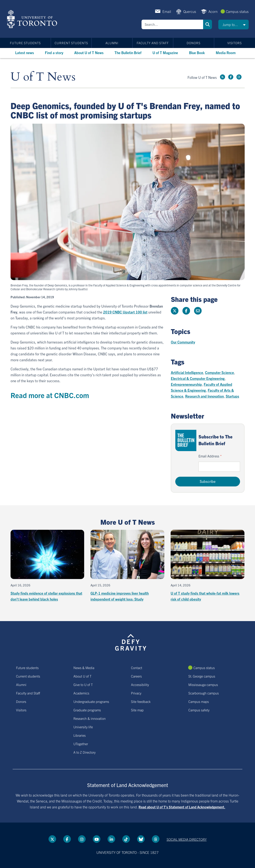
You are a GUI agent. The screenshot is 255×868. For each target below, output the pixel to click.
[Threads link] (156, 839)
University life (83, 727)
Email (167, 11)
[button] (233, 25)
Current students (71, 43)
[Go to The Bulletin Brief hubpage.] (186, 440)
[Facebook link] (231, 77)
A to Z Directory (84, 752)
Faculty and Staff (153, 43)
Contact (137, 668)
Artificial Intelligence (187, 372)
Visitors (235, 43)
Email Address (209, 456)
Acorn (213, 11)
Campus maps (199, 701)
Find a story (54, 53)
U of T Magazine (165, 53)
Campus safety (199, 710)
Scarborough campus (204, 693)
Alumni (112, 43)
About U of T (82, 676)
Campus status (237, 11)
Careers (136, 676)
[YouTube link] (97, 839)
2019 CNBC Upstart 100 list (125, 312)
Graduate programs (87, 710)
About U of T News (89, 53)
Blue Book (197, 53)
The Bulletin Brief (128, 53)
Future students (25, 43)
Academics (81, 693)
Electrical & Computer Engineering (198, 378)
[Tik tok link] (126, 839)
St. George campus (202, 676)
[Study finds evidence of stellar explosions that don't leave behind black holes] (47, 566)
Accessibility (140, 685)
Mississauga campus (203, 685)
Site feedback (141, 701)
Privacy (136, 693)
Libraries (80, 735)
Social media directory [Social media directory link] (187, 839)
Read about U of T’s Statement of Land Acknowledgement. (182, 807)
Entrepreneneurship (186, 384)
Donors (194, 43)
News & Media (84, 668)
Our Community (183, 342)
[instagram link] (239, 77)
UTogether (81, 744)
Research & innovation (90, 718)
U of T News (43, 77)
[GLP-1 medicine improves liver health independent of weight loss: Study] (127, 566)
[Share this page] (198, 311)
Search (208, 24)
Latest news (25, 53)
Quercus (190, 11)
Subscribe (208, 481)
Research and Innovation (204, 396)
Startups (232, 396)
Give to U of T (83, 685)
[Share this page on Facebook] (186, 311)
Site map (137, 710)
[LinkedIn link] (111, 839)
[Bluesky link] (141, 839)
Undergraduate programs (91, 701)
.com (81, 395)
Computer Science (219, 372)
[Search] (172, 24)
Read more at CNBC (42, 395)
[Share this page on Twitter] (175, 311)
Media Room (226, 53)
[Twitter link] (223, 77)
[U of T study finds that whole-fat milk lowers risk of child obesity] (208, 566)
